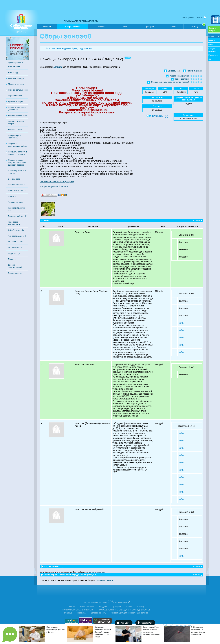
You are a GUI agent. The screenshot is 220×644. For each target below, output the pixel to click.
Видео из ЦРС (15, 253)
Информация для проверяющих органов (129, 613)
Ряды (211, 44)
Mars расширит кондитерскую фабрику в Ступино (55, 630)
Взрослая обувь (15, 96)
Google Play (147, 623)
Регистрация (188, 17)
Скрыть (197, 220)
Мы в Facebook (15, 248)
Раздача (103, 607)
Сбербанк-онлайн (16, 230)
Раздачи (101, 27)
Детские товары (15, 101)
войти (181, 323)
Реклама (68, 613)
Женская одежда (16, 78)
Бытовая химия (15, 130)
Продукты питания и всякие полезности (17, 153)
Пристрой (149, 27)
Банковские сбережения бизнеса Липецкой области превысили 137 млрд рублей (103, 632)
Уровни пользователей (15, 266)
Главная (47, 27)
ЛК (210, 59)
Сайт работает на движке (184, 625)
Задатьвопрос (212, 29)
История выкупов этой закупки (54, 186)
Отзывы (125, 27)
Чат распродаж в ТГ (17, 236)
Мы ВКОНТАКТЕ (16, 242)
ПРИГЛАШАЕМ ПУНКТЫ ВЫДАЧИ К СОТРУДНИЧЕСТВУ (124, 610)
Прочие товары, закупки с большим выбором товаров (17, 162)
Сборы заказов (73, 27)
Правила (12, 259)
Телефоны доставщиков (14, 223)
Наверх (212, 40)
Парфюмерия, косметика (15, 137)
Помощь (198, 26)
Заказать (172, 71)
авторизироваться (97, 572)
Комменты (213, 55)
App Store (125, 623)
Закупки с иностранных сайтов (17, 145)
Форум (173, 27)
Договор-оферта (98, 613)
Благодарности (15, 273)
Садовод (12, 196)
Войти (200, 17)
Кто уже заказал (212, 50)
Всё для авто (14, 179)
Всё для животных (16, 185)
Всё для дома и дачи (18, 115)
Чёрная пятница (16, 202)
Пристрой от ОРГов (17, 191)
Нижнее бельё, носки (18, 90)
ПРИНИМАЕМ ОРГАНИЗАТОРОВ (81, 21)
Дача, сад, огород (82, 48)
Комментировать (195, 71)
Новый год (13, 72)
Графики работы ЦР (17, 216)
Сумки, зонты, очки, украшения (17, 108)
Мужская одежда (16, 84)
